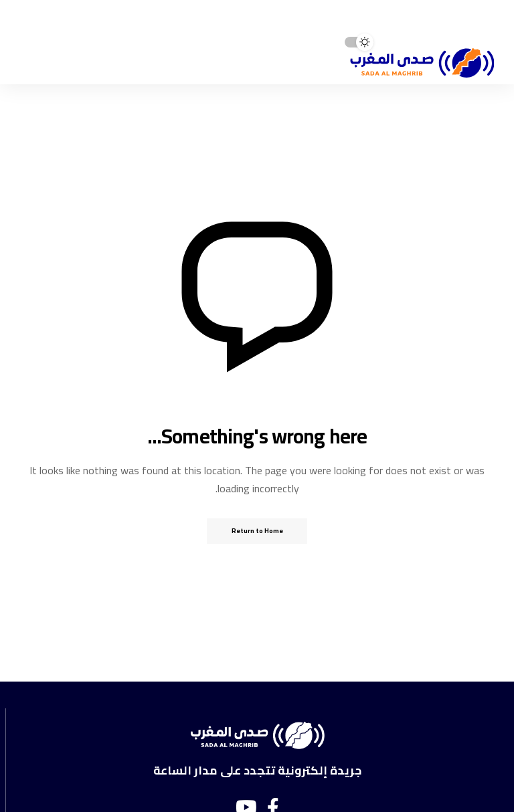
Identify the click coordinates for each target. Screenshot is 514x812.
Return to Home (257, 531)
